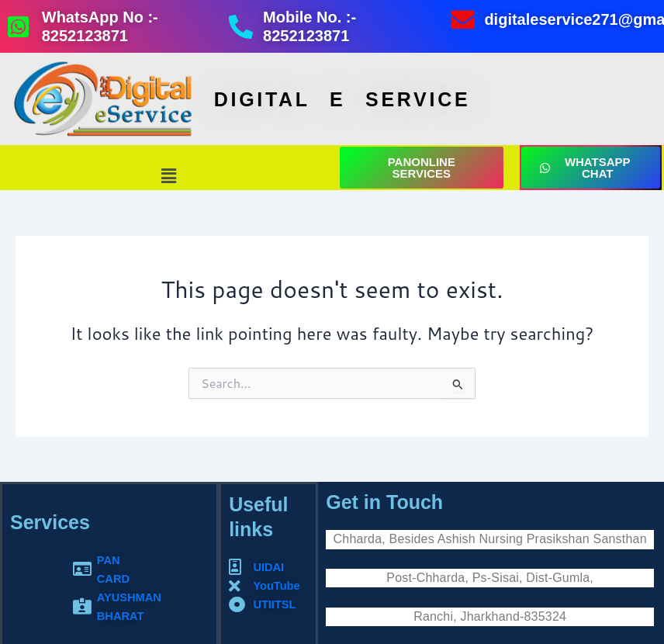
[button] (169, 176)
